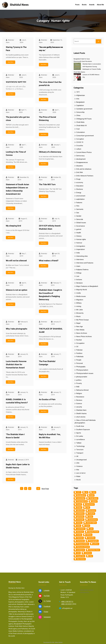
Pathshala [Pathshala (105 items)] (80, 541)
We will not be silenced (16, 261)
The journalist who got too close (18, 119)
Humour (79, 243)
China (78, 115)
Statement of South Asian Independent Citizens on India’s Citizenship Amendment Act (17, 189)
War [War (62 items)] (91, 556)
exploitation (80, 199)
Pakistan (79, 350)
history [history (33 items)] (79, 523)
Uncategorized (81, 460)
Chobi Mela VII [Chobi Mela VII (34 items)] (82, 501)
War (78, 470)
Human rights (81, 239)
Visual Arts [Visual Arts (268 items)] (81, 556)
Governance (81, 226)
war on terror (81, 473)
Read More (11, 62)
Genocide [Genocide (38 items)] (80, 520)
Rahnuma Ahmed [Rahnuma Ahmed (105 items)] (83, 547)
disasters (80, 166)
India (78, 253)
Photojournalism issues (85, 373)
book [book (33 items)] (92, 495)
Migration (80, 300)
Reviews (79, 400)
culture (79, 149)
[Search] (98, 41)
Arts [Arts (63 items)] (94, 492)
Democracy (80, 156)
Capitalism (80, 105)
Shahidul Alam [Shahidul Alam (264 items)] (94, 550)
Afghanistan (81, 95)
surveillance (81, 440)
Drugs (78, 179)
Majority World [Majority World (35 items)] (93, 532)
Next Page (45, 489)
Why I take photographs (17, 329)
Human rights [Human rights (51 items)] (91, 523)
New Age (79, 327)
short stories (81, 417)
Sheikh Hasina (81, 414)
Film (78, 206)
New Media (80, 330)
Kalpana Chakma (82, 270)
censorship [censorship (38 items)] (81, 498)
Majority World (81, 290)
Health (79, 233)
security (79, 407)
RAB (78, 387)
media (78, 293)
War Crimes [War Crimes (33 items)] (81, 559)
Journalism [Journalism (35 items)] (81, 529)
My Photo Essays (83, 320)
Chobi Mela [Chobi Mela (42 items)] (93, 498)
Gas (78, 213)
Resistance (80, 397)
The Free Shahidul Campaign (47, 363)
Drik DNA (80, 172)
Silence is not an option (17, 290)
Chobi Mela (80, 122)
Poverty (79, 383)
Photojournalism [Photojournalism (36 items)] (83, 544)
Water (78, 476)
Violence (79, 466)
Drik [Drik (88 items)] (88, 507)
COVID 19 (80, 142)
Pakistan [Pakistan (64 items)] (80, 538)
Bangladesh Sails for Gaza (82, 59)
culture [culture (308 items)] (94, 501)
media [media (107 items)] (79, 535)
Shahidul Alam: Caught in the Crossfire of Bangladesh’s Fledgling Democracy (50, 295)
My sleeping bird (13, 226)
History (79, 236)
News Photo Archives (84, 336)
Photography (81, 367)
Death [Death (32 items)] (79, 504)
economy (80, 182)
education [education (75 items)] (80, 511)
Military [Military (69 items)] (89, 535)
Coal (78, 129)
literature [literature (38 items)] (80, 532)
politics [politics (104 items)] (96, 544)
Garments (80, 209)
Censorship (80, 112)
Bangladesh (80, 102)
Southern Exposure (83, 430)
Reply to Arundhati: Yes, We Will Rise (50, 436)
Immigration (81, 246)
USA (78, 463)
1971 (78, 92)
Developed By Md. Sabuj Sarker (53, 642)
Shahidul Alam (81, 410)
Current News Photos (84, 152)
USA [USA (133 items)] (78, 553)
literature (79, 283)
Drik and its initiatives (84, 169)
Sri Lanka (80, 436)
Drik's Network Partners (85, 176)
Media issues (81, 296)
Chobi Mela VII (81, 126)
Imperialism (81, 249)
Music (78, 316)
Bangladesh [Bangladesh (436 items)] (81, 495)
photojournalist (82, 377)
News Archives (82, 333)
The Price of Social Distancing (47, 119)
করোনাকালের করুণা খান (16, 82)
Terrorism (80, 450)
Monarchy (80, 313)
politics (79, 380)
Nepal (78, 323)
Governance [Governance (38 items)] (93, 520)
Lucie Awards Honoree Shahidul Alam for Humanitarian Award (16, 365)
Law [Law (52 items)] (91, 529)
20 (38, 488)
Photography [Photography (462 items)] (93, 541)
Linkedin (47, 637)
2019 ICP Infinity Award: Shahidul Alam (50, 227)
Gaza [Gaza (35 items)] (90, 517)
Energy (79, 193)
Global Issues (81, 223)
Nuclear (79, 340)
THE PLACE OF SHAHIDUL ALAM (51, 330)
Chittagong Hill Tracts (84, 119)
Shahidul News (19, 5)
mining (79, 306)
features (79, 203)
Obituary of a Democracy (50, 152)
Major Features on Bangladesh (87, 286)
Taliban (79, 443)
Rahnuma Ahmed (82, 390)
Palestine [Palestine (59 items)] (91, 538)
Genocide (80, 219)
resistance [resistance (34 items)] (80, 550)
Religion (79, 393)
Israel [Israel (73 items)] (87, 526)
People (79, 360)
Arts (78, 99)
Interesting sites (82, 256)
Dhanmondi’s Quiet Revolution (83, 61)
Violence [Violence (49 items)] (88, 553)
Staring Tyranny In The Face (16, 49)
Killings (79, 273)
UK (77, 456)
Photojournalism (82, 370)
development (81, 159)
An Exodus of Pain (47, 399)
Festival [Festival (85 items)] (91, 514)
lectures (79, 280)
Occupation (80, 343)
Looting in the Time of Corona (16, 154)
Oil (77, 347)
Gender (79, 216)
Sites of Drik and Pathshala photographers (85, 422)
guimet (79, 229)
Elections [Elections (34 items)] (92, 511)
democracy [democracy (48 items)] (90, 504)
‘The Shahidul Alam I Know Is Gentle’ (15, 436)
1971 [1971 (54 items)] (79, 492)
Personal (79, 363)
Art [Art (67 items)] (86, 492)
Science (79, 404)
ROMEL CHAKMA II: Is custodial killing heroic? (17, 401)
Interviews (80, 259)
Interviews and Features (85, 263)
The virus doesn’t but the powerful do (50, 84)
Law (78, 276)
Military (79, 303)
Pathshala (80, 357)
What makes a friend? (49, 261)
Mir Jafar (80, 310)
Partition (79, 353)
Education (80, 186)
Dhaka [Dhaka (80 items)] (79, 507)
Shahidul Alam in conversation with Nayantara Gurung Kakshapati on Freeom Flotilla (92, 67)
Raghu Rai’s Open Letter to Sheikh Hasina (18, 466)
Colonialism (81, 132)
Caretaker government (84, 109)
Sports (79, 433)
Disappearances (82, 162)
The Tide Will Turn (47, 185)
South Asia (80, 426)
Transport (80, 453)
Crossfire (80, 146)
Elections (80, 189)
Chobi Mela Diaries (79, 72)
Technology (80, 446)
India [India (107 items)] (79, 526)
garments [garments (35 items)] (80, 517)
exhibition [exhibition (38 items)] (80, 514)
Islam (78, 266)
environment (81, 196)
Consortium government (85, 136)
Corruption (80, 139)
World (78, 480)
